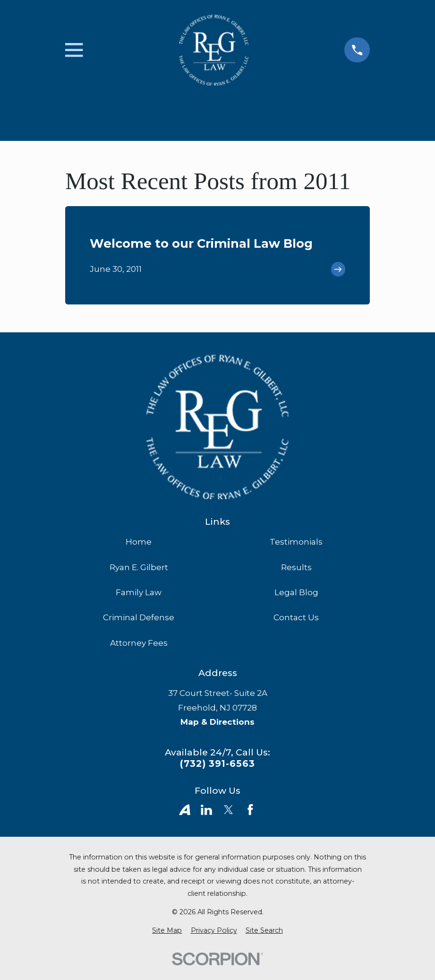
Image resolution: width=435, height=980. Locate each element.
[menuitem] (167, 931)
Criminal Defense (139, 617)
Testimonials (296, 542)
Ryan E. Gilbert (139, 567)
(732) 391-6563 (217, 764)
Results (296, 567)
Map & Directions (217, 722)
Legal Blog (296, 592)
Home (139, 542)
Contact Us (296, 617)
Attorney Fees (139, 643)
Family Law (139, 592)
